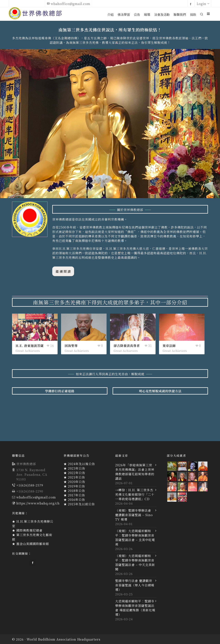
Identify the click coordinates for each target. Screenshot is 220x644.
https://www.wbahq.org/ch (38, 503)
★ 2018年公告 (74, 491)
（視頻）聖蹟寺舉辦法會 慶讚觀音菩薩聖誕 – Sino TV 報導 (134, 515)
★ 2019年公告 (74, 486)
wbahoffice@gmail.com (69, 4)
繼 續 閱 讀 (63, 271)
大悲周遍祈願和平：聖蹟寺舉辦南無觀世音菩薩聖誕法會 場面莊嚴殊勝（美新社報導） (135, 608)
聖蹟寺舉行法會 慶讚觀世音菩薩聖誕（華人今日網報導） (135, 585)
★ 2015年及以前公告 (79, 504)
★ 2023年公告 (74, 468)
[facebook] (191, 4)
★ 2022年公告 (74, 473)
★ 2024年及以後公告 (79, 464)
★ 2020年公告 (74, 482)
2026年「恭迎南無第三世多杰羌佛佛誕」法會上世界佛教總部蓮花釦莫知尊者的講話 (135, 472)
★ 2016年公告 (74, 499)
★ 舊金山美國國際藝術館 (31, 544)
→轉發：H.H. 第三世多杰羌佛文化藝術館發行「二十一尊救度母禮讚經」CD (135, 494)
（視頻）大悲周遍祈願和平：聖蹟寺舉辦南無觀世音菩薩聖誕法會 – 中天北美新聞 (135, 562)
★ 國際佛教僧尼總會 (27, 530)
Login (203, 4)
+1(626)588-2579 (30, 485)
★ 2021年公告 (74, 477)
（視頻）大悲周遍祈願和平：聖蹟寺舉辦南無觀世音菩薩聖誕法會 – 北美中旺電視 (135, 537)
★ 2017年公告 (74, 495)
